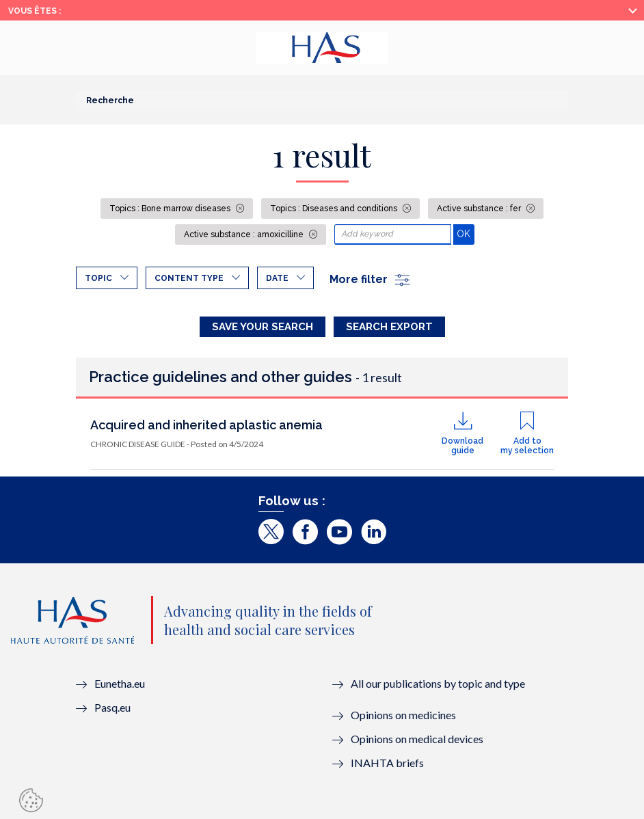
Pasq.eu (112, 707)
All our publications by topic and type (438, 683)
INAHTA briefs (387, 763)
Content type (189, 278)
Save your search (263, 327)
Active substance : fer (480, 209)
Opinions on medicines (403, 715)
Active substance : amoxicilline (245, 234)
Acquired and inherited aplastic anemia (206, 425)
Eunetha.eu (120, 683)
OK (465, 233)
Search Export (389, 327)
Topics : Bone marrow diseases (171, 209)
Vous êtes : (35, 11)
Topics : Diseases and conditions (335, 209)
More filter (371, 279)
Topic (98, 278)
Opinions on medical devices (417, 739)
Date (277, 278)
